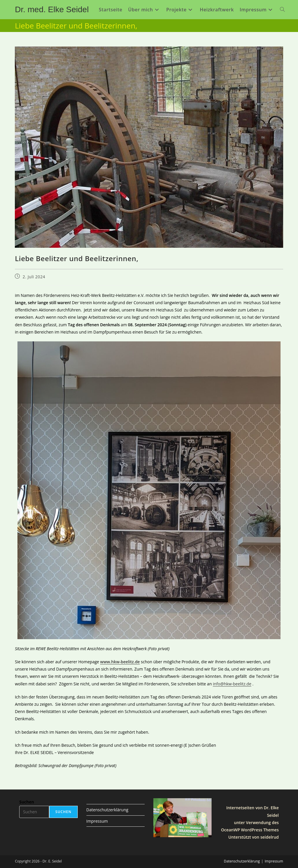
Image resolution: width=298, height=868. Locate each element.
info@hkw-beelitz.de (232, 684)
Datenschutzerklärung (107, 810)
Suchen (27, 802)
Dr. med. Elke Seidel (52, 9)
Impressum (97, 821)
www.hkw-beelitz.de (120, 662)
